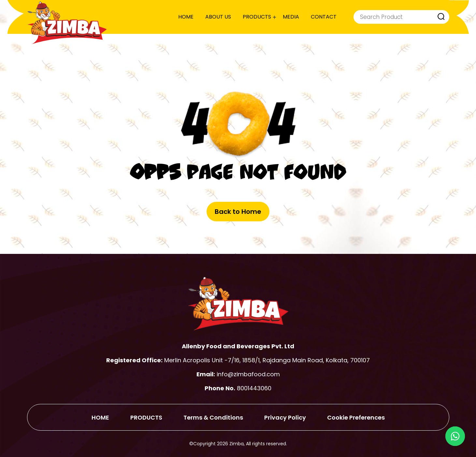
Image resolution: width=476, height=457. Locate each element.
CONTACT (324, 17)
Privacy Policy (285, 417)
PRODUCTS (257, 17)
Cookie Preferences (356, 417)
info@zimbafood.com (248, 374)
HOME (186, 17)
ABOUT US (218, 17)
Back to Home (238, 212)
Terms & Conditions (213, 417)
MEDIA (291, 17)
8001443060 (254, 388)
